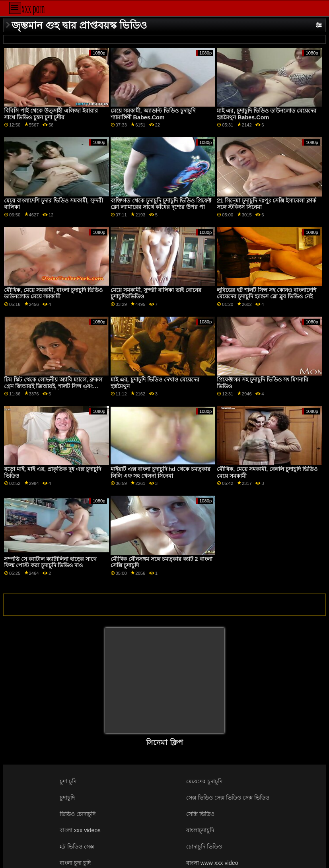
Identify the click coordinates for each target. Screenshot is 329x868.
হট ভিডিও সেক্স (77, 847)
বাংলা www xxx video (212, 863)
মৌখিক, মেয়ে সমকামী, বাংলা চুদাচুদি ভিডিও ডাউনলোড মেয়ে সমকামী (53, 293)
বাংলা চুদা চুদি (75, 863)
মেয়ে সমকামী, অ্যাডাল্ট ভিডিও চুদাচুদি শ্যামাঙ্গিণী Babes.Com (153, 114)
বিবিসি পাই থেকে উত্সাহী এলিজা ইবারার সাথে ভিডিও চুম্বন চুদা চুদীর (51, 114)
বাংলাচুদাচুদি (200, 830)
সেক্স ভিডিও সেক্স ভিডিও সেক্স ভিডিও (228, 798)
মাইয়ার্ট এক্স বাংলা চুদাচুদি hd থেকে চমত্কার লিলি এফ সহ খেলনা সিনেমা (161, 472)
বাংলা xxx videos (80, 830)
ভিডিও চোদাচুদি (78, 814)
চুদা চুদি (68, 781)
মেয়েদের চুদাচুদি (204, 781)
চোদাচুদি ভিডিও (204, 847)
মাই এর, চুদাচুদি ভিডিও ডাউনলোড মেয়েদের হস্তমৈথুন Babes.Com (267, 114)
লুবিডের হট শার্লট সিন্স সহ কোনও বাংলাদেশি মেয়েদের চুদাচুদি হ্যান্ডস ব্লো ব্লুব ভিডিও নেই (267, 293)
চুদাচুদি (67, 798)
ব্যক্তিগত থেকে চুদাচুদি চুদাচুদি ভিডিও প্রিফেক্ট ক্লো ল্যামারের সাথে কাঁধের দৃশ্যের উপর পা (161, 204)
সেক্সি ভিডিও (200, 814)
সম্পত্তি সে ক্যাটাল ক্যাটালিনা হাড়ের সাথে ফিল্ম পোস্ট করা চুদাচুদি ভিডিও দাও (50, 562)
